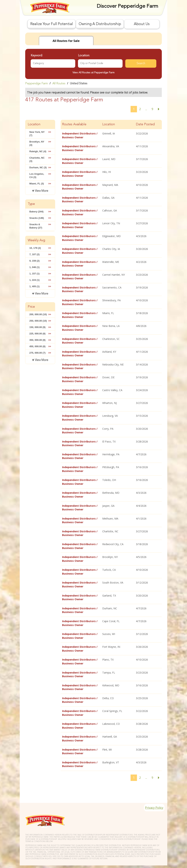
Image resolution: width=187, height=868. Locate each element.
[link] (93, 83)
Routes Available (74, 124)
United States (79, 84)
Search (141, 63)
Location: (84, 56)
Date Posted (145, 124)
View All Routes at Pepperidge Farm (93, 73)
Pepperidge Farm (37, 84)
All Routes (59, 84)
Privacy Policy (152, 799)
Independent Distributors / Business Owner (80, 135)
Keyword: (37, 56)
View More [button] (41, 191)
